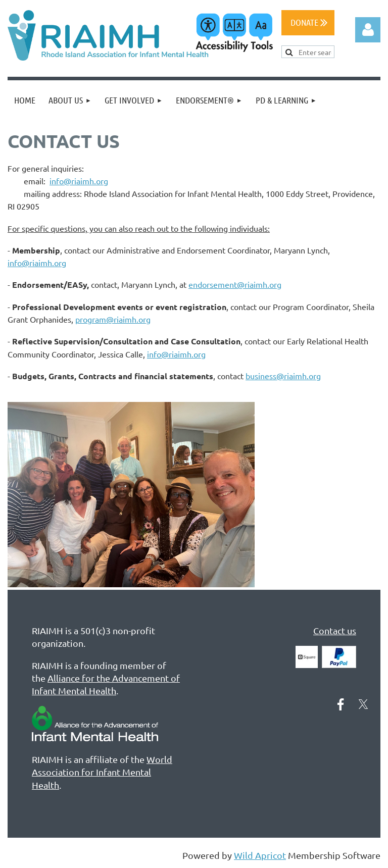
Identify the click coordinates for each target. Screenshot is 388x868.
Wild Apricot (260, 855)
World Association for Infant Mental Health (102, 772)
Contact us (335, 630)
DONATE (309, 22)
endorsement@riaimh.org (235, 284)
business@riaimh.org (283, 376)
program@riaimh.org (113, 319)
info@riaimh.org (79, 181)
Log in (368, 30)
